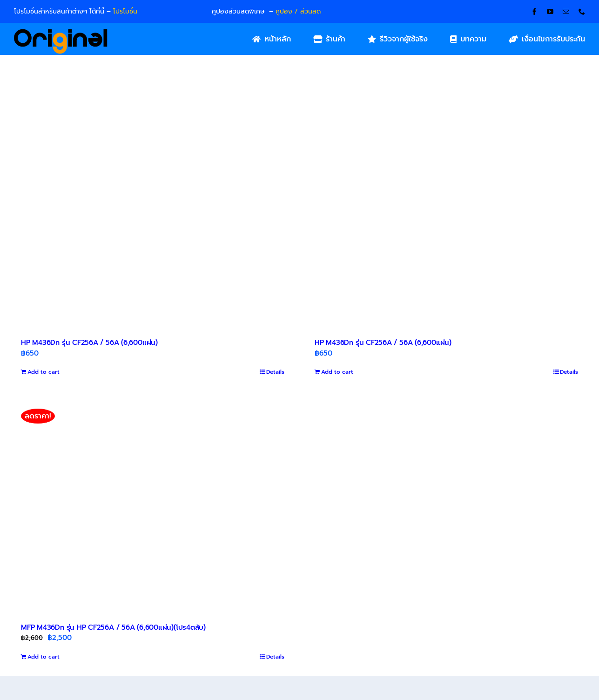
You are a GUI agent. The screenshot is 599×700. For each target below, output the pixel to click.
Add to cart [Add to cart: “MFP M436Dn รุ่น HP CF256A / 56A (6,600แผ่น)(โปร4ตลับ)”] (44, 657)
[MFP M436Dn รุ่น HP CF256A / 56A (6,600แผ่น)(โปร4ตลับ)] (153, 506)
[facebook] (534, 12)
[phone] (582, 12)
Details (275, 372)
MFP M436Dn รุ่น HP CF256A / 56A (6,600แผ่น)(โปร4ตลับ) (113, 627)
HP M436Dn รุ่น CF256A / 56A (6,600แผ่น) (89, 343)
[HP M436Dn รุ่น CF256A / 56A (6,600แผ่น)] (153, 222)
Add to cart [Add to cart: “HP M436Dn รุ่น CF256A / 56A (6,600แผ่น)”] (44, 372)
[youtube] (550, 12)
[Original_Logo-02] (61, 32)
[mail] (566, 12)
